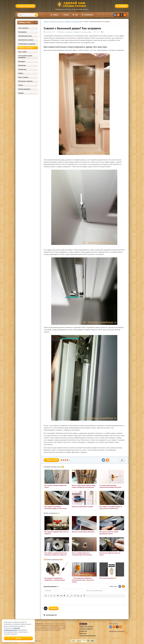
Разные (21, 85)
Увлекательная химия (25, 36)
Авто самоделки (23, 28)
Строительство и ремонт (26, 40)
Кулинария (22, 61)
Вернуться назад (51, 460)
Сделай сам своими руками (72, 4)
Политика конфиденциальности (88, 636)
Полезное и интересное (26, 48)
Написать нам (83, 633)
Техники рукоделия (24, 89)
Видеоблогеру (83, 631)
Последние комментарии (86, 629)
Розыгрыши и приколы (25, 81)
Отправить (54, 608)
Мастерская (22, 65)
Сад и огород (22, 52)
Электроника (22, 32)
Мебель (21, 73)
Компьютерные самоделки (27, 44)
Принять (18, 638)
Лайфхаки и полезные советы (83, 32)
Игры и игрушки (23, 77)
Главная (54, 15)
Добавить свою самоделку (86, 627)
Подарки (21, 93)
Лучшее (65, 15)
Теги (75, 15)
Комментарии (88, 15)
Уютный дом (22, 69)
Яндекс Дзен (83, 624)
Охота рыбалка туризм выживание (25, 57)
